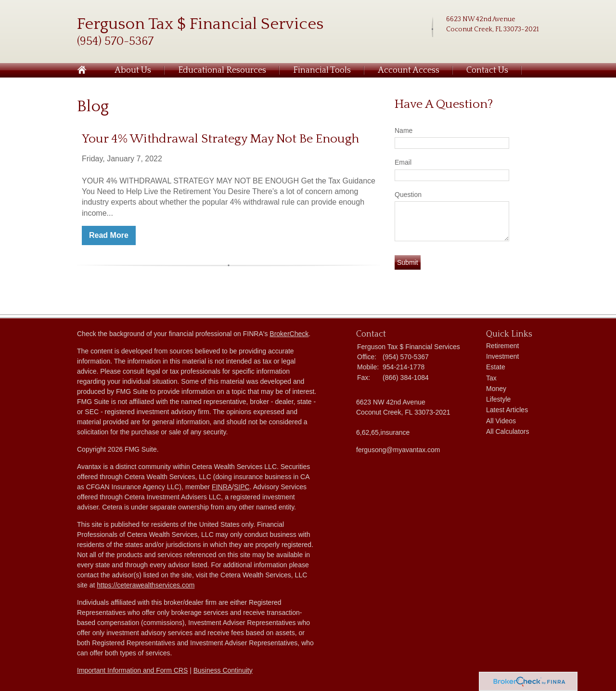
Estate (496, 367)
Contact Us (487, 70)
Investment (502, 356)
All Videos (501, 421)
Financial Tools (322, 70)
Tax (491, 378)
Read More (109, 235)
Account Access (409, 70)
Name (404, 130)
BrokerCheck (289, 334)
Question (408, 195)
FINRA (222, 487)
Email (403, 162)
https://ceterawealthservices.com (146, 585)
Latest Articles (507, 410)
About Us (133, 70)
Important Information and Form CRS (132, 670)
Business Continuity (223, 670)
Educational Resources (222, 70)
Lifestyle (498, 399)
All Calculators (507, 431)
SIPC (242, 487)
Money (496, 389)
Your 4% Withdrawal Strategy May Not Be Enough (220, 139)
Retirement (502, 346)
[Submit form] (408, 262)
